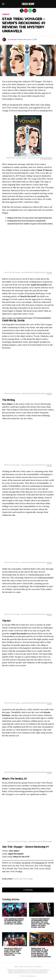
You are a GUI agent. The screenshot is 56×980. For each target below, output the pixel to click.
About (16, 967)
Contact (21, 967)
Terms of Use (28, 967)
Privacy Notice (37, 967)
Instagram (40, 863)
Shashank (13, 40)
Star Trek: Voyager (26, 879)
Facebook (26, 863)
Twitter (18, 863)
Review (16, 879)
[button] (3, 4)
